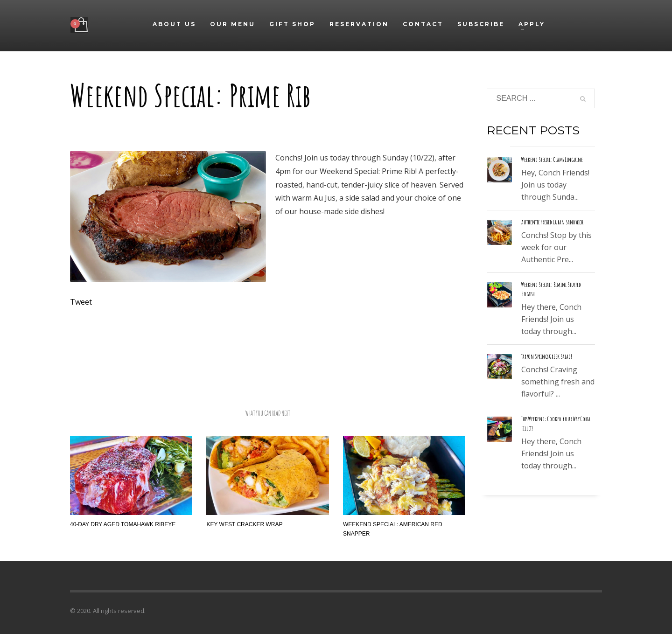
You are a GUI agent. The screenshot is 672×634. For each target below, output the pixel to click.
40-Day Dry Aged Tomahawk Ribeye (123, 524)
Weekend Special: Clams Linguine (552, 160)
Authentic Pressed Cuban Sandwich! (553, 222)
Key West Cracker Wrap (244, 524)
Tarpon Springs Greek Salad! (547, 356)
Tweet (81, 302)
